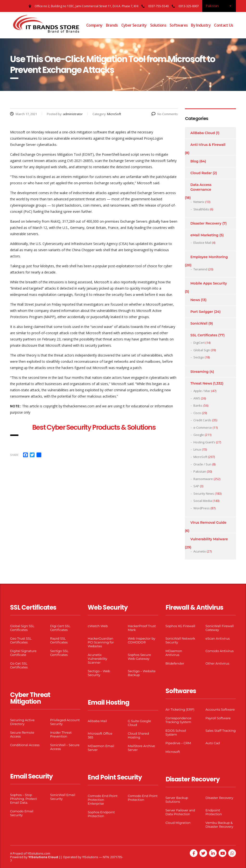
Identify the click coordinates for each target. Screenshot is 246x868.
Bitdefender (175, 663)
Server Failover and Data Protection (180, 812)
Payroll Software (218, 718)
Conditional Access (25, 745)
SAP (196, 486)
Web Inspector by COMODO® (141, 640)
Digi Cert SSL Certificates (60, 628)
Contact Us (224, 25)
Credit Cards (202, 420)
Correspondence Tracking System (178, 720)
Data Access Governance (201, 187)
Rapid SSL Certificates (59, 640)
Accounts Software (220, 709)
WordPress (202, 508)
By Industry (201, 25)
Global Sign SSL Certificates (22, 628)
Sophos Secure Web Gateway (139, 657)
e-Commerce (203, 428)
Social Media (203, 501)
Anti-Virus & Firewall (208, 145)
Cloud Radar (201, 173)
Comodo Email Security (22, 813)
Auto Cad (213, 743)
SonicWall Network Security (180, 640)
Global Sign (202, 350)
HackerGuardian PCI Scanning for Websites (101, 642)
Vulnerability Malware (209, 539)
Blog (194, 161)
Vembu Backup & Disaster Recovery (219, 825)
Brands (112, 25)
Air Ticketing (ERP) (180, 709)
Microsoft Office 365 (100, 735)
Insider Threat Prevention (61, 734)
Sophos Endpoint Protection (101, 814)
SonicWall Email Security (63, 797)
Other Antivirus (217, 663)
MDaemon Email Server (101, 748)
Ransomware (203, 479)
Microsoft (173, 752)
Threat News (201, 383)
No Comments (165, 114)
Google (199, 435)
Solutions (158, 25)
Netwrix (199, 202)
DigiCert (199, 343)
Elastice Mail (202, 243)
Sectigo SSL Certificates (59, 653)
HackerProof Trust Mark (142, 628)
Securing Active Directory (22, 722)
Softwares (179, 25)
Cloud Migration (178, 823)
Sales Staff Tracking (221, 731)
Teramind (200, 269)
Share (14, 455)
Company (94, 25)
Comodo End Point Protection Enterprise (103, 800)
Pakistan (200, 471)
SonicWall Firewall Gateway (220, 628)
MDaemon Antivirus (174, 653)
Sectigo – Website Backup (142, 673)
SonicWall (199, 323)
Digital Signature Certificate (23, 653)
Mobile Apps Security (209, 283)
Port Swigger (202, 312)
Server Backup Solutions (177, 800)
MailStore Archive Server (141, 748)
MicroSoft (200, 457)
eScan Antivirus (218, 638)
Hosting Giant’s (204, 442)
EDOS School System (176, 732)
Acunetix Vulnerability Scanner (97, 659)
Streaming (200, 372)
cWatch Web (98, 626)
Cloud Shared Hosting (138, 735)
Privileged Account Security (65, 722)
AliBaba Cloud (203, 133)
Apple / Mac (202, 391)
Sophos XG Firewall (180, 626)
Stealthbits (201, 209)
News (195, 300)
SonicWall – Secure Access (65, 747)
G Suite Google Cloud (139, 723)
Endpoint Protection (214, 812)
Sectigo (199, 357)
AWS (197, 398)
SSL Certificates (204, 335)
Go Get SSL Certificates (19, 665)
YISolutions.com (39, 853)
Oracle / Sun (202, 464)
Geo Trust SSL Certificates (21, 640)
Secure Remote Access (22, 734)
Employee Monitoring (209, 257)
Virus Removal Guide (209, 523)
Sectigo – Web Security (99, 673)
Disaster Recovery (206, 223)
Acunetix (200, 551)
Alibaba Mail (97, 721)
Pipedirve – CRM (178, 743)
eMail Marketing (205, 235)
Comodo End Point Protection (143, 798)
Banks (198, 405)
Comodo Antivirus (219, 651)
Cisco (197, 413)
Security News (204, 493)
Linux (197, 449)
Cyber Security (134, 25)
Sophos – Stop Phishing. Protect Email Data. (24, 799)
